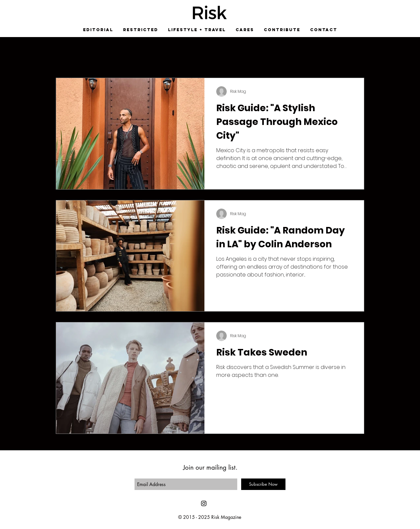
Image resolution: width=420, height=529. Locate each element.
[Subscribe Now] (263, 484)
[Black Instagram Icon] (204, 503)
